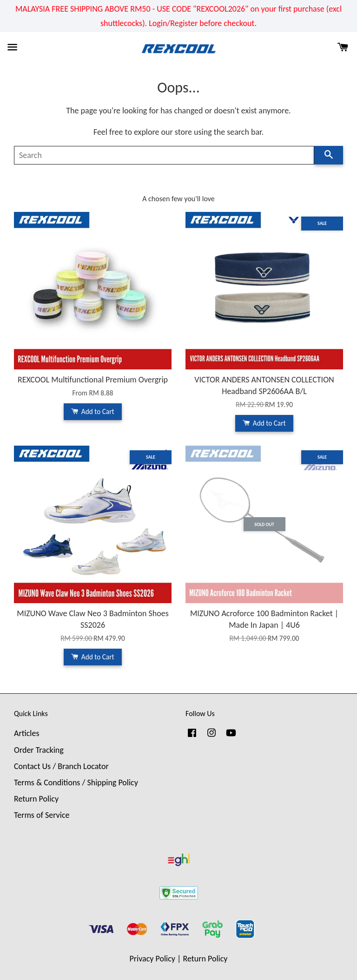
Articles (26, 733)
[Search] (164, 155)
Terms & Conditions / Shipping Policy (76, 783)
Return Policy (36, 799)
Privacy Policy (152, 959)
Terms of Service (42, 815)
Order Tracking (39, 750)
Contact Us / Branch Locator (61, 766)
